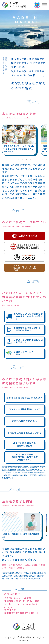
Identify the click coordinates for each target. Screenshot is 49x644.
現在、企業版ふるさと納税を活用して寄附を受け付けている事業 (24, 567)
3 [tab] (27, 159)
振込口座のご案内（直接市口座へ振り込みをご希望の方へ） (24, 457)
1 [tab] (19, 159)
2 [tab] (23, 159)
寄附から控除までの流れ (24, 421)
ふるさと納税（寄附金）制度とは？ (24, 398)
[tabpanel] (19, 140)
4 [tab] (30, 159)
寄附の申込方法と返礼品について (24, 433)
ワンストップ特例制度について (25, 409)
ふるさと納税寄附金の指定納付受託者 (24, 444)
